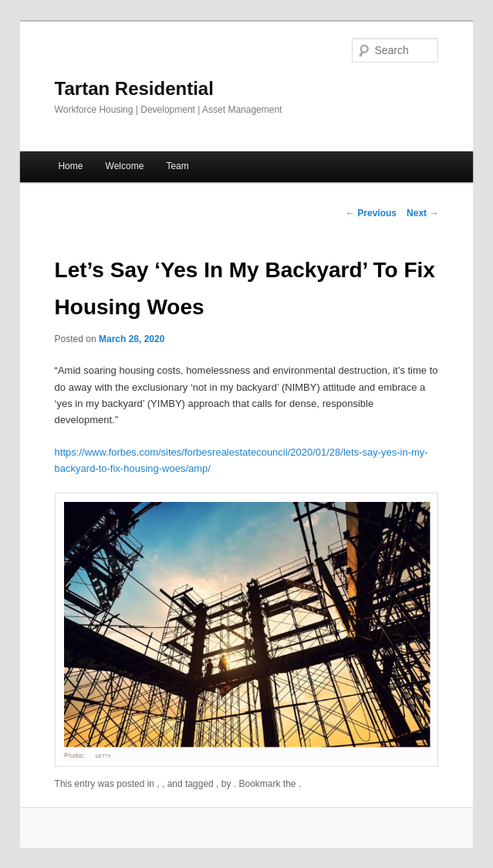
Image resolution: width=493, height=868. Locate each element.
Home (70, 166)
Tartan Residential (134, 88)
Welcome (125, 166)
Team (177, 166)
